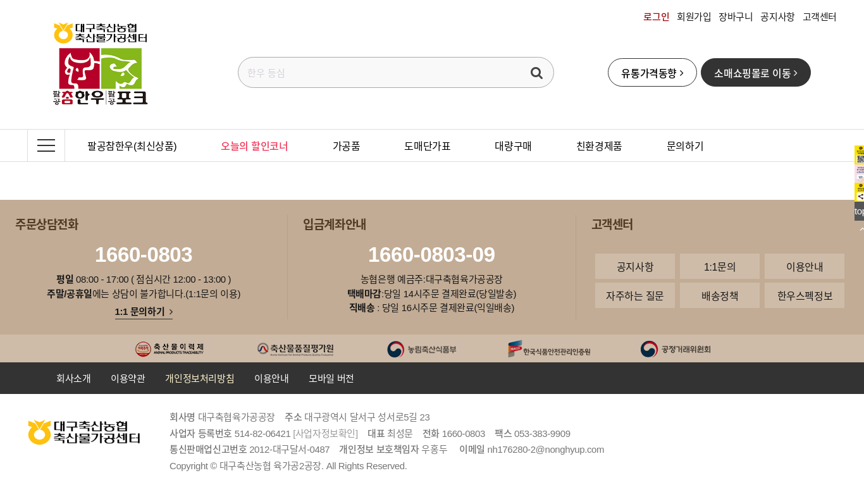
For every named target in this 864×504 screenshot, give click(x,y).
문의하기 (685, 145)
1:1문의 (720, 266)
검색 (537, 72)
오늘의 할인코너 (254, 145)
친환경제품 (599, 145)
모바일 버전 (331, 378)
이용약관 (128, 378)
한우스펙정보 (805, 295)
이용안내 (805, 266)
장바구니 (736, 16)
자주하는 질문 (635, 295)
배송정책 (720, 295)
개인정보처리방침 (200, 378)
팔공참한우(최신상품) (132, 145)
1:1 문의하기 (144, 311)
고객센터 (820, 16)
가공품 (347, 145)
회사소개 (73, 378)
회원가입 (694, 16)
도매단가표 (427, 145)
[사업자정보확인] (325, 433)
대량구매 (513, 145)
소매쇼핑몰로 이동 (756, 73)
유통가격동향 (652, 73)
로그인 (656, 16)
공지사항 (777, 16)
